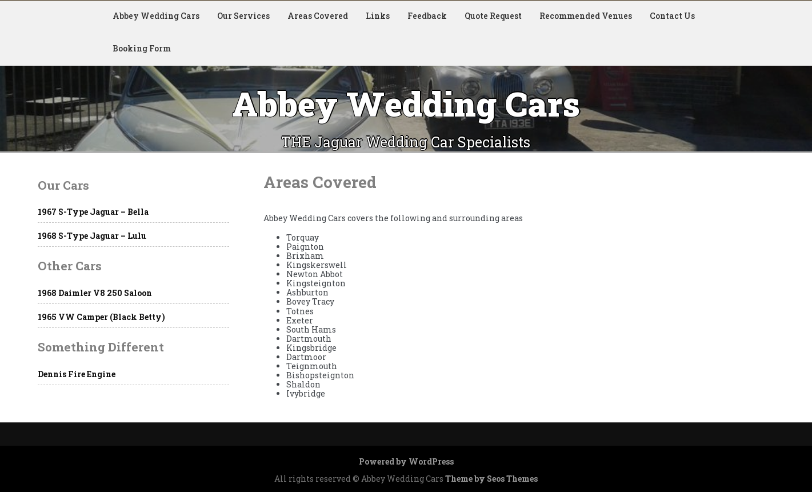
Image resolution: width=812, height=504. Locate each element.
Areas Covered (318, 16)
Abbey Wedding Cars (156, 16)
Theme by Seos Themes (491, 479)
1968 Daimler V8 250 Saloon (95, 293)
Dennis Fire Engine (77, 374)
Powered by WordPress (406, 461)
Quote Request (493, 16)
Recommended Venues (586, 16)
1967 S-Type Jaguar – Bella (93, 212)
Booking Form (142, 48)
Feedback (427, 16)
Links (378, 16)
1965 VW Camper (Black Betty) (101, 317)
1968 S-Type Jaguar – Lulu (92, 236)
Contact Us (672, 16)
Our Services (243, 16)
